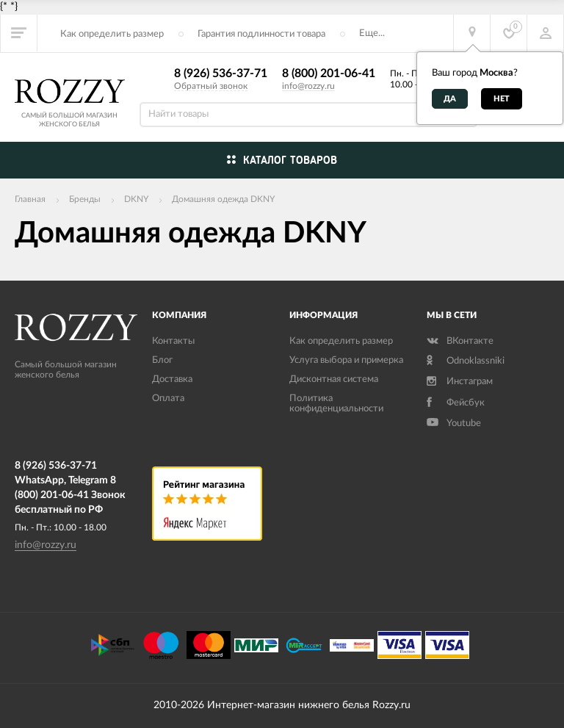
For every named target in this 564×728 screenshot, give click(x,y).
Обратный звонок (211, 86)
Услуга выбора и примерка (346, 360)
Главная (30, 199)
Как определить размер (112, 34)
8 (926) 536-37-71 (221, 73)
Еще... (372, 33)
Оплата (168, 399)
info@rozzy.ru (308, 86)
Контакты (173, 341)
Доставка (172, 379)
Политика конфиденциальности (336, 404)
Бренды (85, 199)
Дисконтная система (334, 379)
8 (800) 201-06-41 (329, 73)
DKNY (136, 199)
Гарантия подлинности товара (261, 34)
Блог (162, 360)
